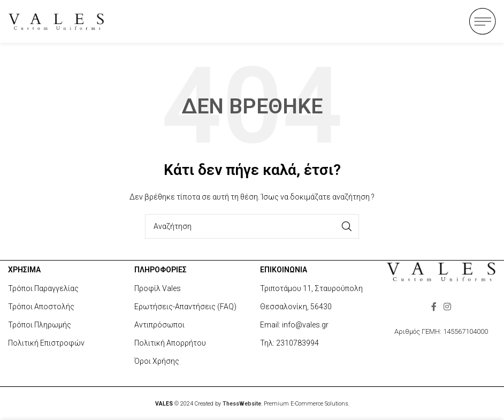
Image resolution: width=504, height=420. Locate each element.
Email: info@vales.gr (294, 325)
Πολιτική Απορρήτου (170, 343)
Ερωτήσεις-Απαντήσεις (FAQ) (185, 307)
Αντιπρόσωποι (159, 325)
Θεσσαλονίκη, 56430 (296, 307)
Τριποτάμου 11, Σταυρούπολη (311, 288)
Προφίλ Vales (158, 288)
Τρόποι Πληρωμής (40, 325)
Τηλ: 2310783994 (289, 343)
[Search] (252, 226)
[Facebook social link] (434, 307)
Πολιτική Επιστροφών (46, 343)
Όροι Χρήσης (157, 361)
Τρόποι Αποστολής (41, 307)
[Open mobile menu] (483, 21)
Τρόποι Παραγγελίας (43, 288)
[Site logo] (56, 21)
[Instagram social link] (448, 307)
